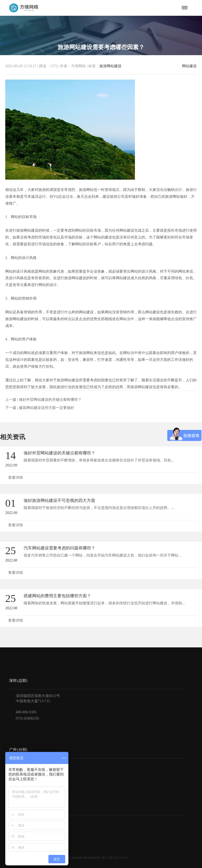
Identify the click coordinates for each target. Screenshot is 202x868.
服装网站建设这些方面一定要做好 (47, 408)
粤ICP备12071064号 (115, 858)
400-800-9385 (26, 712)
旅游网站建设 (110, 66)
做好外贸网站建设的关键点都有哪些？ (50, 400)
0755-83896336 (27, 718)
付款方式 (17, 831)
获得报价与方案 (22, 823)
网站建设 (189, 66)
